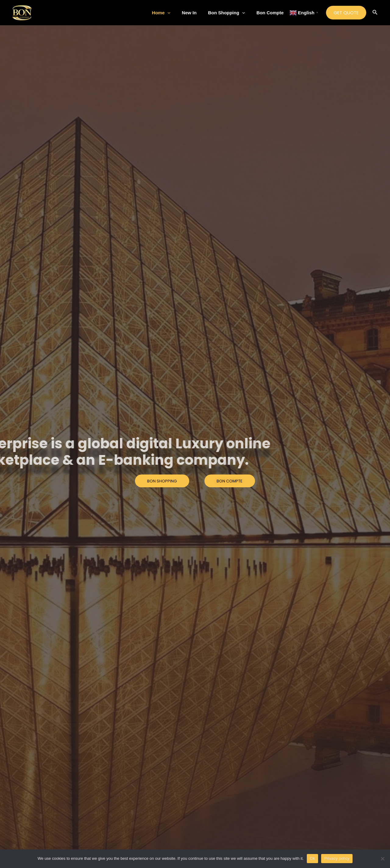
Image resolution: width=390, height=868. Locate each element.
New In (195, 13)
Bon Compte (271, 13)
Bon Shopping (230, 13)
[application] (176, 13)
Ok (312, 858)
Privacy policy (337, 858)
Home (169, 13)
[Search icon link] (375, 13)
